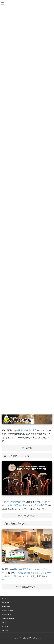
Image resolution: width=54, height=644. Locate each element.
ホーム (4, 598)
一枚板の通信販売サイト (27, 573)
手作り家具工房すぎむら (27, 587)
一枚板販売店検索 (8, 618)
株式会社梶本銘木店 (27, 430)
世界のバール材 (7, 610)
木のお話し (6, 602)
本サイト (5, 626)
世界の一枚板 (6, 614)
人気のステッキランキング (20, 505)
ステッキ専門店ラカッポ (13, 502)
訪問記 (4, 622)
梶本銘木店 (27, 448)
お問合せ (5, 630)
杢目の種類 (6, 606)
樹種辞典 (39, 505)
